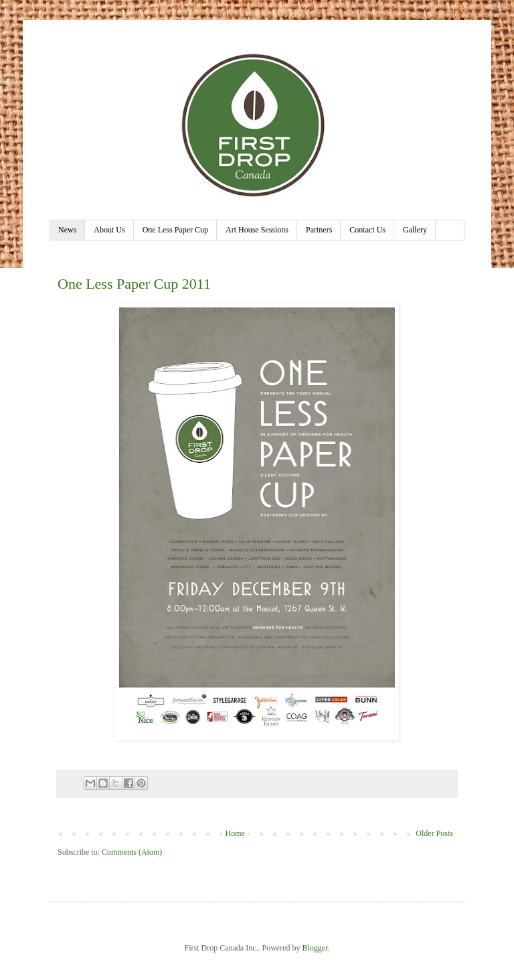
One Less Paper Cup (175, 230)
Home (235, 833)
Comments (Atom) (132, 852)
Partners (319, 230)
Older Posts (434, 833)
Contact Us (367, 230)
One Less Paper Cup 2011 (134, 284)
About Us (109, 230)
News (67, 230)
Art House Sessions (257, 230)
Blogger (315, 948)
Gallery (415, 230)
